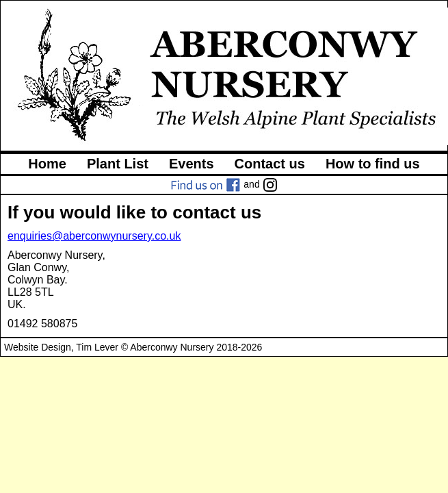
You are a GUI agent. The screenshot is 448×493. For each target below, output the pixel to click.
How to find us (373, 164)
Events (192, 164)
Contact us (270, 164)
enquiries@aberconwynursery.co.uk (94, 236)
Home (47, 164)
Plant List (118, 164)
